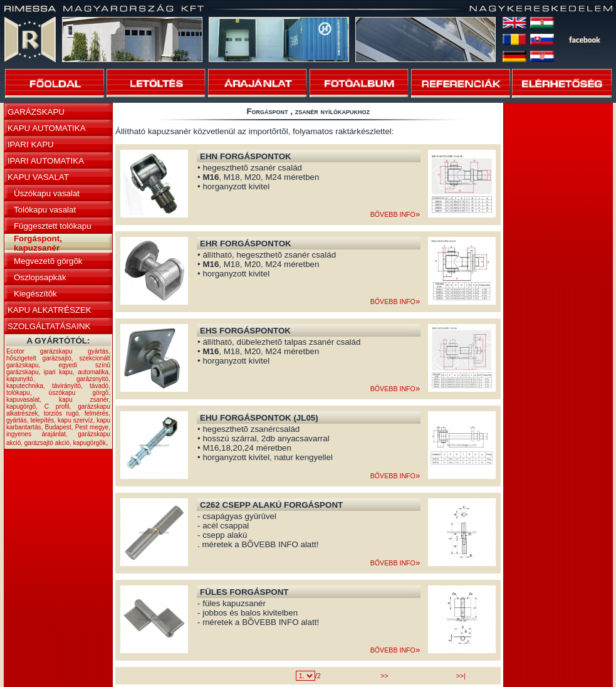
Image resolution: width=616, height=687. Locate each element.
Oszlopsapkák (40, 277)
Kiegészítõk (35, 294)
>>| (461, 676)
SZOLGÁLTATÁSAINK (49, 326)
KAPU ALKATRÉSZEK (50, 310)
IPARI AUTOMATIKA (46, 161)
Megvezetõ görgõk (48, 261)
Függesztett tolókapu (53, 226)
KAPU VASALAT (38, 177)
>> (384, 676)
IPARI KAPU (31, 144)
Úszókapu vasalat (47, 193)
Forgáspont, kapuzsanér (38, 243)
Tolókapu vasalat (45, 210)
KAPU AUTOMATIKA (47, 128)
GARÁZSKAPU (36, 112)
